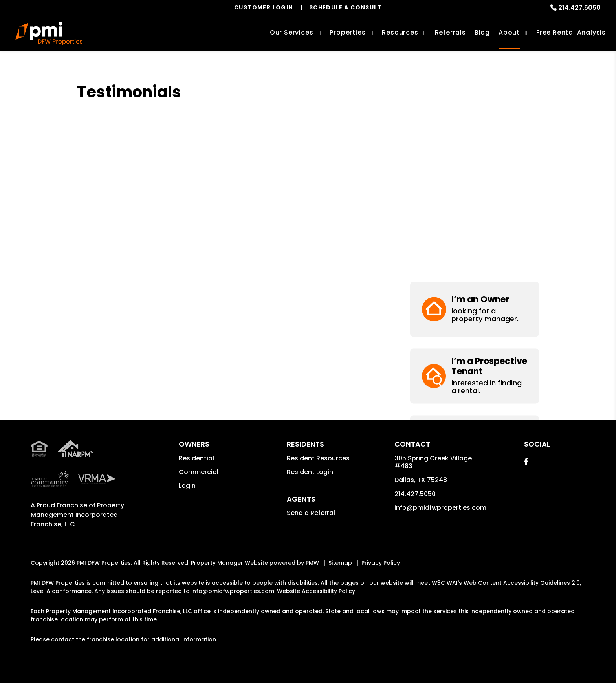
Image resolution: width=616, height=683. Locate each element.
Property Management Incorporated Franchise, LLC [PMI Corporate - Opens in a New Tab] (77, 515)
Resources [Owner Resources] (400, 32)
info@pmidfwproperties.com (440, 508)
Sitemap (340, 563)
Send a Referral (311, 513)
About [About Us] (509, 32)
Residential (196, 458)
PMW (312, 563)
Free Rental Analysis (571, 32)
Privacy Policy (381, 563)
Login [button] (187, 486)
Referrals (450, 32)
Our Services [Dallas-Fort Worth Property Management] (292, 32)
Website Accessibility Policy (316, 591)
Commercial (199, 472)
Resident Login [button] (310, 472)
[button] (475, 110)
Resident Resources (318, 458)
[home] (49, 33)
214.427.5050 (579, 8)
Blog (482, 32)
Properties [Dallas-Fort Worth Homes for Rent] (347, 32)
